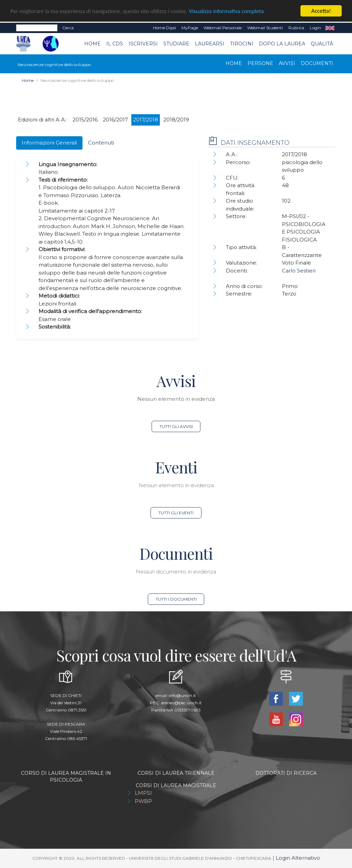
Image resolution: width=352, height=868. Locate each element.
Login (315, 28)
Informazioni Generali (49, 143)
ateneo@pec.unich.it (181, 703)
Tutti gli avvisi (176, 426)
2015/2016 (85, 120)
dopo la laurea (282, 44)
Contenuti (101, 143)
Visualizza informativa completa (227, 11)
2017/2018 (146, 120)
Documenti (317, 63)
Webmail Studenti (265, 28)
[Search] (37, 28)
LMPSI (143, 793)
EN (330, 28)
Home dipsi (164, 28)
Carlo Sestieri (299, 271)
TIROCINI (242, 44)
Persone (260, 63)
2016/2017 (115, 120)
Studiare (176, 44)
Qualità (322, 44)
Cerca (68, 28)
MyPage (190, 28)
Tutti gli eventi (176, 513)
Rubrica (296, 28)
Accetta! (321, 11)
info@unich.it (182, 695)
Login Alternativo (298, 858)
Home (92, 44)
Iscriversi (143, 44)
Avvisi (287, 63)
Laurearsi (210, 44)
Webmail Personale (223, 28)
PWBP (143, 801)
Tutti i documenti (176, 599)
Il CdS (115, 44)
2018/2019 (176, 120)
